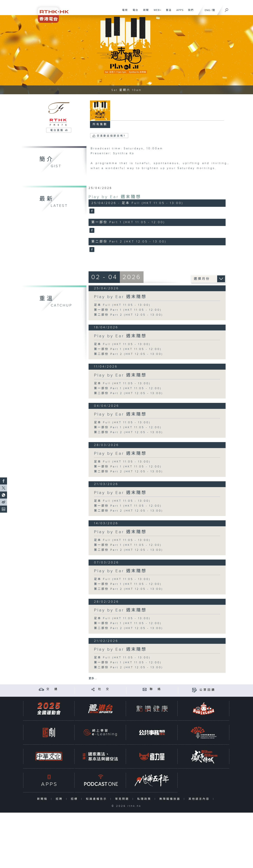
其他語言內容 (200, 799)
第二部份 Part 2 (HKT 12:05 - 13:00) (129, 315)
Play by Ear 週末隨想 (115, 197)
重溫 (167, 12)
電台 (134, 12)
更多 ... (93, 679)
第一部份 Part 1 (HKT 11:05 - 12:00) (128, 310)
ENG (207, 10)
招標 (75, 799)
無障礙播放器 (171, 799)
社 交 (104, 689)
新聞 (145, 12)
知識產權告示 (97, 799)
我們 (189, 12)
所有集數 (100, 124)
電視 (124, 12)
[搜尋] (227, 9)
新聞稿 (43, 799)
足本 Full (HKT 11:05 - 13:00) (122, 305)
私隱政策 (145, 799)
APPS (179, 12)
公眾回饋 (207, 690)
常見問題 (123, 799)
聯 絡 (156, 689)
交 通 (52, 689)
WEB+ (156, 12)
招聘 (60, 799)
